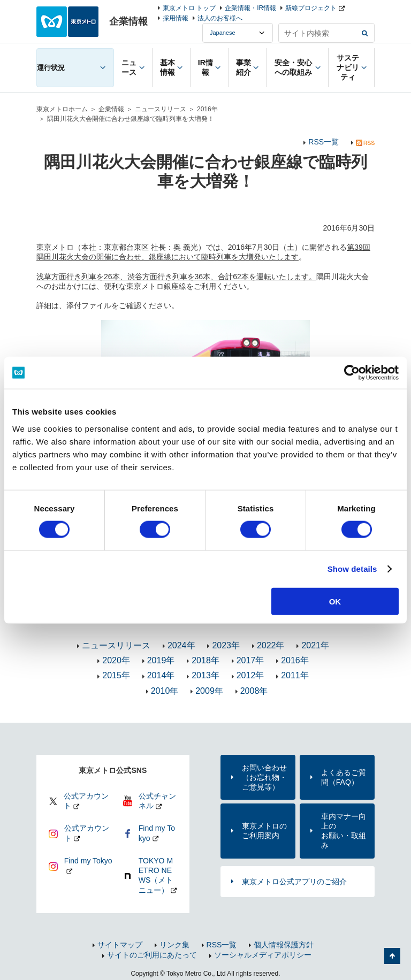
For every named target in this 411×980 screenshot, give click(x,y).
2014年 (161, 675)
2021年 (315, 645)
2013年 (205, 675)
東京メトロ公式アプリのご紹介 (294, 882)
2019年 (161, 660)
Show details (352, 569)
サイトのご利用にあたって (152, 955)
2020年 (116, 660)
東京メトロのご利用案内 (264, 831)
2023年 (226, 645)
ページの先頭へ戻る (392, 956)
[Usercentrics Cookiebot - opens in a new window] (352, 373)
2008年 (254, 691)
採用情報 (176, 18)
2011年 (295, 675)
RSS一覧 (324, 142)
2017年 (250, 660)
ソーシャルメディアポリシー (263, 955)
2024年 (181, 645)
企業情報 (111, 109)
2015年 (116, 675)
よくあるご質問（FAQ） (344, 777)
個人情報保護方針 (284, 945)
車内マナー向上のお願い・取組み (344, 831)
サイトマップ (120, 945)
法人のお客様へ (220, 18)
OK (335, 601)
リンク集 (174, 945)
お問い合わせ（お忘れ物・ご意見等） (264, 777)
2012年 (250, 675)
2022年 (271, 645)
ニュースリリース (161, 109)
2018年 (205, 660)
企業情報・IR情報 (250, 8)
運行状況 (51, 68)
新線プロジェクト (311, 8)
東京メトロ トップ (189, 8)
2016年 (207, 109)
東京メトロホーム (62, 109)
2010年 (165, 691)
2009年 (209, 691)
